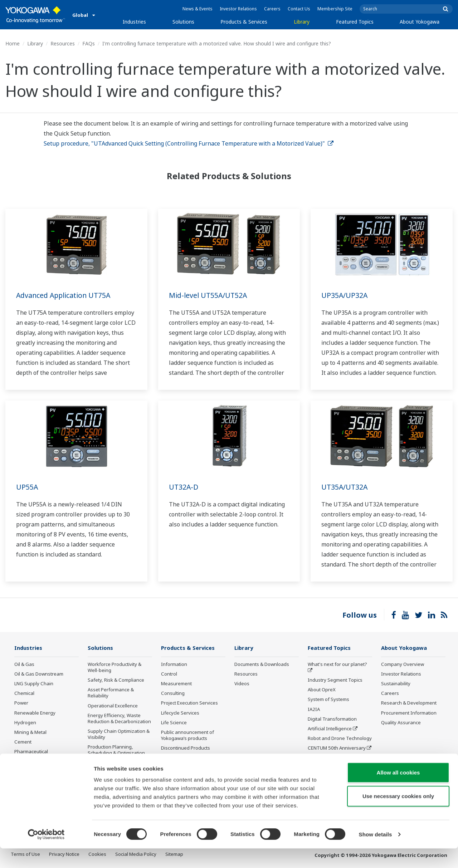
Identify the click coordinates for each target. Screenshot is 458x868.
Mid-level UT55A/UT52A (209, 295)
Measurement (176, 684)
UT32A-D (184, 487)
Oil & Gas (24, 665)
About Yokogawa (420, 22)
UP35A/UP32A (345, 295)
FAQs (89, 43)
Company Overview (403, 665)
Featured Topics (355, 22)
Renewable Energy (35, 713)
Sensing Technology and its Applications (338, 761)
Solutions (183, 22)
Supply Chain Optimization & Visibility (119, 734)
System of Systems (328, 700)
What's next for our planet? (337, 665)
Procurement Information (409, 713)
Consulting (173, 693)
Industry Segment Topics (335, 680)
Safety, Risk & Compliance (116, 680)
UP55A (27, 487)
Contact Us (299, 9)
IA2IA (314, 709)
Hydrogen (25, 723)
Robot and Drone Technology (340, 739)
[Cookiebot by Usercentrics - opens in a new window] (46, 854)
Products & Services (244, 22)
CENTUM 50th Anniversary (337, 748)
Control (169, 674)
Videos (242, 684)
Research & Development (409, 703)
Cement (23, 742)
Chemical (24, 693)
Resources (63, 43)
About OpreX (322, 690)
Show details (376, 854)
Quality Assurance (401, 723)
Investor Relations (238, 9)
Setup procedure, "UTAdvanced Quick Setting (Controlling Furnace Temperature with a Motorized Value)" (189, 143)
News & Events (198, 9)
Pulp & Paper (28, 771)
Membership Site (335, 9)
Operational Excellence (113, 706)
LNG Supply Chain (34, 684)
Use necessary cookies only (398, 816)
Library (302, 22)
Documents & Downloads (262, 665)
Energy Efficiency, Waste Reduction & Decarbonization (119, 719)
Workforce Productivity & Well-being (114, 668)
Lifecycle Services (180, 713)
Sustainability (396, 684)
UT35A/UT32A (345, 487)
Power (21, 703)
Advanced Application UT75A (65, 295)
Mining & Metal (30, 732)
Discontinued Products (186, 748)
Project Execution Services (189, 703)
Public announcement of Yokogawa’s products (187, 735)
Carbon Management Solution (111, 766)
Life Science (174, 723)
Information (174, 665)
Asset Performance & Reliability (111, 693)
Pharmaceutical (31, 752)
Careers (272, 9)
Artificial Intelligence (330, 729)
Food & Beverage (33, 761)
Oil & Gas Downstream (39, 674)
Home (13, 43)
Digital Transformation (332, 719)
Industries (134, 22)
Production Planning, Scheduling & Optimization (116, 750)
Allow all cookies (398, 792)
